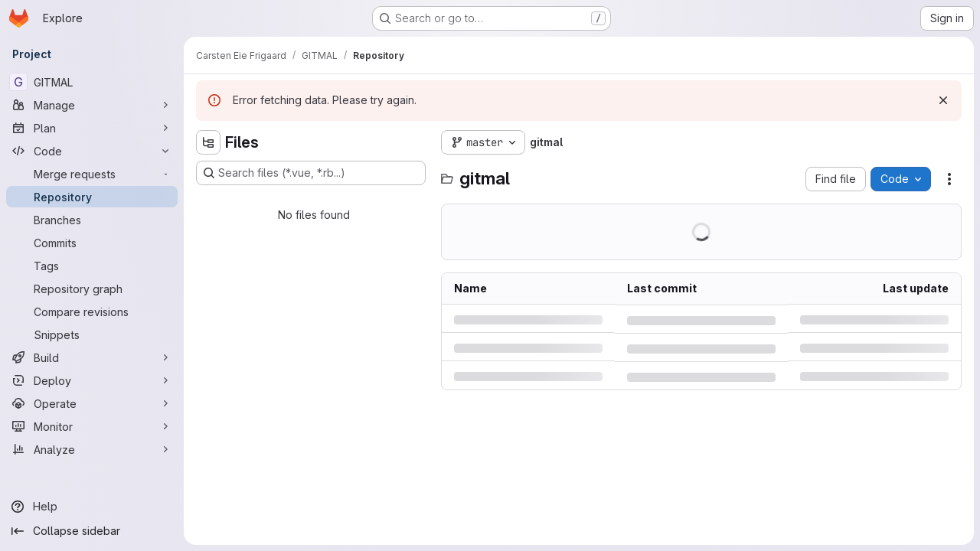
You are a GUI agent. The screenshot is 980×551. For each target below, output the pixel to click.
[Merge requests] (92, 174)
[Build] (92, 357)
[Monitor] (92, 426)
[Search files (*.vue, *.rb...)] (311, 173)
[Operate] (92, 403)
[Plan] (92, 128)
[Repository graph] (92, 289)
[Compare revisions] (92, 311)
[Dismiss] (943, 100)
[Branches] (92, 220)
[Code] (92, 151)
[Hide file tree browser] (208, 142)
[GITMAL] (92, 82)
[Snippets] (92, 334)
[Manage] (92, 105)
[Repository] (92, 197)
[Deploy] (92, 380)
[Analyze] (92, 449)
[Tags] (92, 266)
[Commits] (92, 243)
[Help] (92, 507)
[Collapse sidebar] (92, 531)
